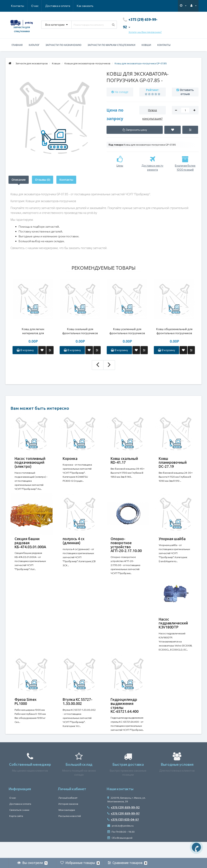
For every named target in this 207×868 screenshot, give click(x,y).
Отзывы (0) (43, 180)
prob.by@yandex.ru (120, 842)
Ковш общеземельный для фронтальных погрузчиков (174, 331)
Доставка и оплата (38, 6)
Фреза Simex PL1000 (26, 714)
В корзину (25, 350)
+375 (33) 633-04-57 (123, 836)
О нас (15, 6)
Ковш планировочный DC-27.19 (173, 463)
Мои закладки (67, 826)
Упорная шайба (172, 543)
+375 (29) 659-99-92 (124, 823)
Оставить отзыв (187, 92)
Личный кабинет (68, 814)
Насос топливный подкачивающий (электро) (30, 463)
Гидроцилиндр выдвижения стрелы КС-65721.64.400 (125, 718)
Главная (17, 45)
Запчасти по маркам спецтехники (111, 45)
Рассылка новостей (70, 832)
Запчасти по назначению (63, 45)
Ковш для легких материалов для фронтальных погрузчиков (33, 331)
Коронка (70, 458)
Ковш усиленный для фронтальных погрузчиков (127, 331)
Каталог (34, 45)
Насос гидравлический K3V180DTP (173, 631)
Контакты (88, 6)
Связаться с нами (19, 826)
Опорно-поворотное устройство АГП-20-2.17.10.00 (126, 549)
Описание (19, 180)
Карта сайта (16, 832)
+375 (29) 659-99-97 (124, 829)
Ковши (146, 45)
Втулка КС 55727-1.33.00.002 (78, 714)
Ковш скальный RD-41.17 (124, 460)
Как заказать (66, 6)
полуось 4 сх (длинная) (74, 545)
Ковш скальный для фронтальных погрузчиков (80, 331)
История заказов (68, 820)
